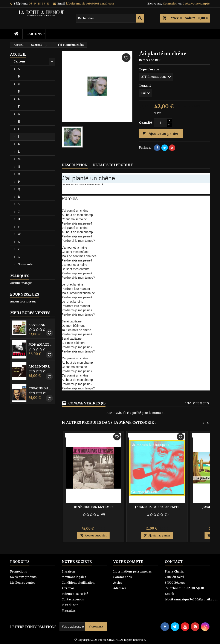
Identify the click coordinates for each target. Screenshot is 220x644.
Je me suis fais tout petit (157, 507)
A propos (68, 588)
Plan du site (70, 605)
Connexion (170, 4)
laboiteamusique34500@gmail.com (90, 4)
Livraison (68, 572)
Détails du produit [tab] (113, 165)
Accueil (18, 54)
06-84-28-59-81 (39, 4)
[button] (103, 185)
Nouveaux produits (23, 577)
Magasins (69, 611)
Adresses (120, 588)
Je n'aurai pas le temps (94, 507)
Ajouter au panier (160, 134)
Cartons (34, 34)
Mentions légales (74, 577)
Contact (174, 562)
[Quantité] (160, 123)
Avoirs (118, 583)
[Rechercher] (110, 18)
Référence (147, 60)
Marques (20, 276)
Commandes (122, 577)
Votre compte (128, 562)
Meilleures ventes (23, 583)
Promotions (18, 572)
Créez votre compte (196, 4)
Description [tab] (75, 165)
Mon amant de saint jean (41, 345)
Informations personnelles (132, 572)
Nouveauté (25, 264)
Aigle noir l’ (39, 366)
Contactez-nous (73, 599)
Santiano (37, 325)
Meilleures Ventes (30, 313)
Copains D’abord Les (41, 388)
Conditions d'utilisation (78, 583)
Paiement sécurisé (75, 594)
